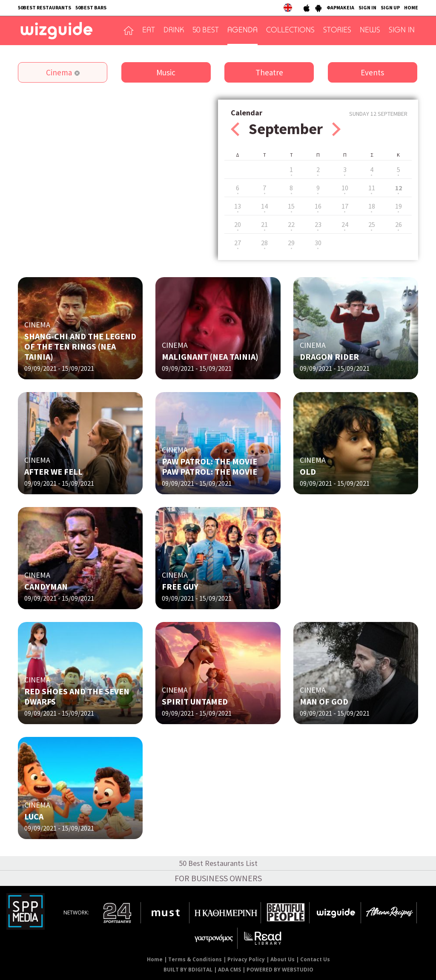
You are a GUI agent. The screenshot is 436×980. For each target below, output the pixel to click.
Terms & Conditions (195, 959)
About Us (283, 959)
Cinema (59, 72)
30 (318, 243)
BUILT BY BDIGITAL (188, 970)
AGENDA (242, 31)
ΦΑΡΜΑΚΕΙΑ (340, 7)
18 (372, 206)
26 (399, 224)
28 (264, 243)
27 (238, 243)
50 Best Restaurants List (218, 863)
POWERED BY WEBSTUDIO (280, 970)
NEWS (370, 31)
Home (155, 959)
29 (291, 243)
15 (291, 206)
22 (291, 224)
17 (345, 206)
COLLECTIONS (290, 31)
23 (318, 224)
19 (399, 206)
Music (166, 72)
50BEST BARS (91, 7)
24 (345, 224)
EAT (149, 31)
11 (372, 188)
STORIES (337, 31)
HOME (411, 7)
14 (264, 206)
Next (336, 129)
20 (238, 224)
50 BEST (206, 31)
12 (399, 188)
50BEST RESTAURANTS (44, 7)
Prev (235, 129)
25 (372, 224)
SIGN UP (390, 7)
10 (345, 188)
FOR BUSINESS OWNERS (218, 878)
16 (318, 206)
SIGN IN (367, 7)
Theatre (269, 72)
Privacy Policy (246, 959)
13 (238, 206)
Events (372, 72)
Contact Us (315, 959)
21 (264, 224)
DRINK (174, 31)
